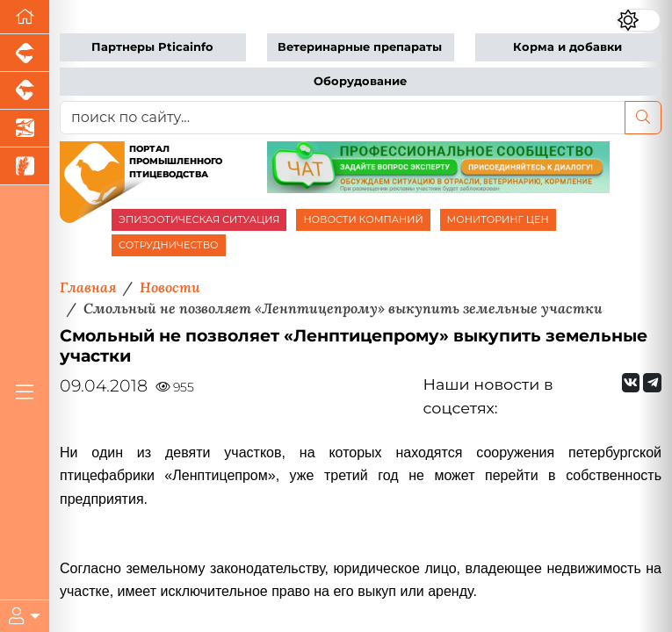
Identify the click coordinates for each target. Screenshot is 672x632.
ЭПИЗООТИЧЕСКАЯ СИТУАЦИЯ (199, 219)
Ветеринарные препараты (360, 47)
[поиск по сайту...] (343, 118)
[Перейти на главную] (25, 17)
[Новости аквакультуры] (25, 129)
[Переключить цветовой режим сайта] (639, 20)
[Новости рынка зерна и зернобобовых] (25, 166)
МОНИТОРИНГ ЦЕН (498, 219)
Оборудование (360, 81)
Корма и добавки (567, 47)
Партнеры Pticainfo (152, 47)
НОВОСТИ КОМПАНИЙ (363, 219)
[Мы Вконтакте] (631, 383)
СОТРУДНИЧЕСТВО (169, 245)
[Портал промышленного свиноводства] (25, 53)
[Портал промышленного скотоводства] (25, 91)
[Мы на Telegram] (652, 383)
